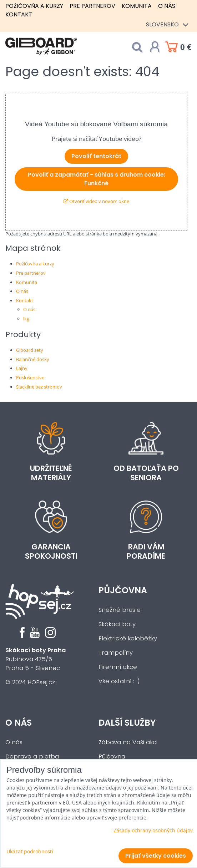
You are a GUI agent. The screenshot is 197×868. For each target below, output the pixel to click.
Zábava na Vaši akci (128, 742)
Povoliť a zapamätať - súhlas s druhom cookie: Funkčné (97, 179)
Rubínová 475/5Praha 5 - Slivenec (36, 659)
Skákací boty (117, 624)
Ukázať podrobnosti (30, 851)
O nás (167, 6)
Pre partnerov (92, 6)
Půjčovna (123, 590)
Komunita (137, 6)
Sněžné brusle (120, 610)
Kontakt (19, 14)
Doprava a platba (32, 757)
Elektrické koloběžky (128, 638)
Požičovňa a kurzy (34, 6)
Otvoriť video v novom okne (96, 201)
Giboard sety (30, 350)
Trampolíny (116, 653)
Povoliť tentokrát (96, 156)
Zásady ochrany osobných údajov (153, 830)
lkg (26, 319)
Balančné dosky (33, 359)
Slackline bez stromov (39, 387)
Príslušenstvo (30, 377)
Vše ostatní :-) (119, 681)
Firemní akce (118, 667)
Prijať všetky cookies (156, 856)
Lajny (22, 368)
